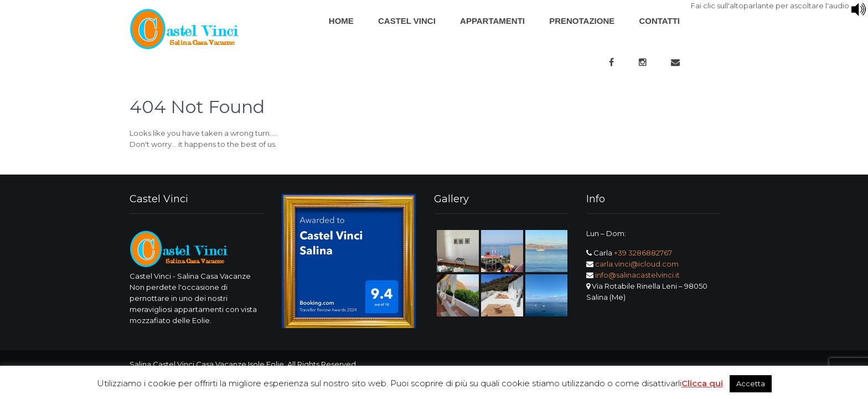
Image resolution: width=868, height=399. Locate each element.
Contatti (659, 21)
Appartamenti (492, 21)
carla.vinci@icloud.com (637, 264)
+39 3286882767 (643, 253)
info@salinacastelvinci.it (637, 275)
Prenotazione (582, 21)
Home (341, 21)
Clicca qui (702, 383)
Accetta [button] (751, 383)
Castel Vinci (407, 21)
